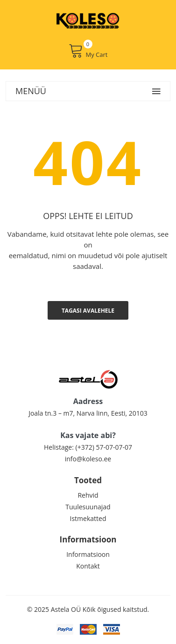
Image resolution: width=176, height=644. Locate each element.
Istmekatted (88, 518)
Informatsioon (88, 554)
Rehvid (88, 495)
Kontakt (88, 566)
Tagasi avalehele (88, 311)
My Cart (88, 51)
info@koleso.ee (88, 459)
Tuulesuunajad (88, 507)
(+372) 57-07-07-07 (104, 447)
